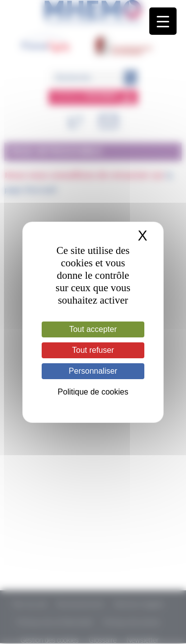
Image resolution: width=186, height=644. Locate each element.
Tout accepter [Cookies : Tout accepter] (93, 329)
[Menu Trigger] (163, 21)
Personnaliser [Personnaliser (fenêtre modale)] (93, 371)
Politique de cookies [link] (93, 392)
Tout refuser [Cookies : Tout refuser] (93, 350)
